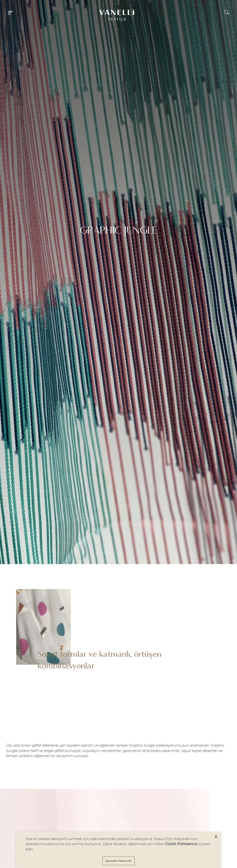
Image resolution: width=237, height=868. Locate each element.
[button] (10, 12)
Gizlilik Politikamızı (181, 844)
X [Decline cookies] (216, 837)
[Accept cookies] (118, 861)
